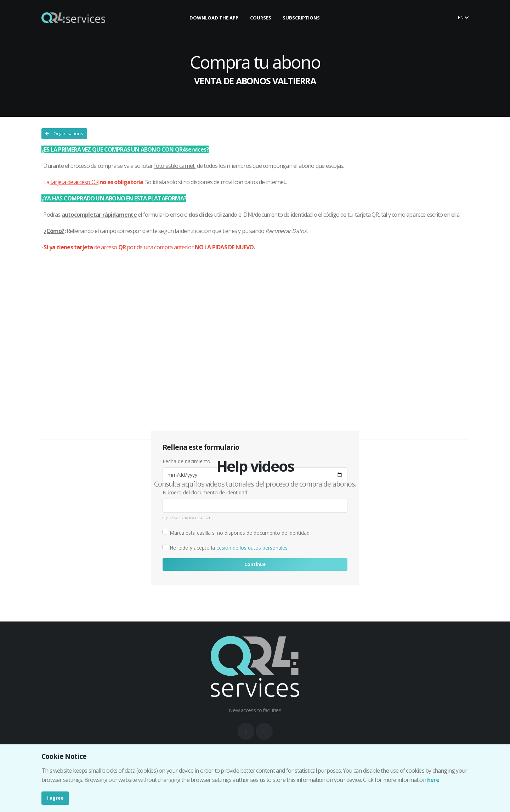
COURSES (261, 18)
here (433, 780)
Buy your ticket (426, 17)
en (463, 17)
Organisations (64, 134)
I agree (55, 798)
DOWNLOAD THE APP (214, 18)
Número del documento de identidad (205, 492)
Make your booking (362, 17)
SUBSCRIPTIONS (301, 18)
